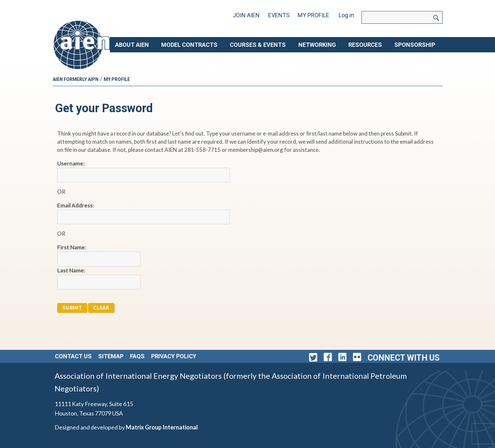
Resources (365, 45)
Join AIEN (246, 15)
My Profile (313, 15)
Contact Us (73, 356)
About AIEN (132, 45)
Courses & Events (258, 45)
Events (279, 15)
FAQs (137, 356)
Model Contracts (189, 45)
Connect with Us (404, 358)
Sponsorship (415, 45)
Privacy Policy (174, 356)
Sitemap (111, 356)
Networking (317, 45)
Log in (346, 15)
